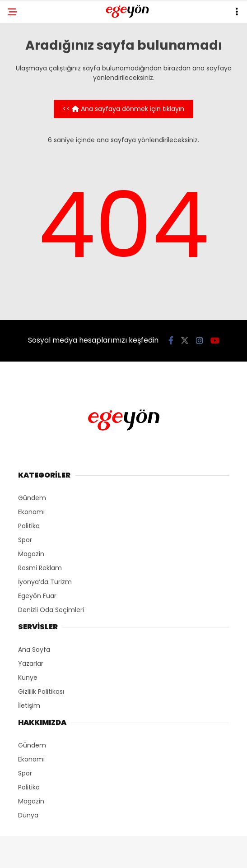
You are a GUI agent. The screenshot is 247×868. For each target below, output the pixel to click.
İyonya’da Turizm (45, 582)
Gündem (32, 498)
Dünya (28, 815)
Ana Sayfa (34, 650)
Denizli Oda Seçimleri (51, 610)
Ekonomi (31, 512)
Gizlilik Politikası (41, 692)
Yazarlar (31, 664)
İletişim (29, 706)
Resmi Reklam (40, 568)
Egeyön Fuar (37, 596)
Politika (29, 526)
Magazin (31, 554)
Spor (25, 540)
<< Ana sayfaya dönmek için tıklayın (123, 109)
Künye (28, 678)
